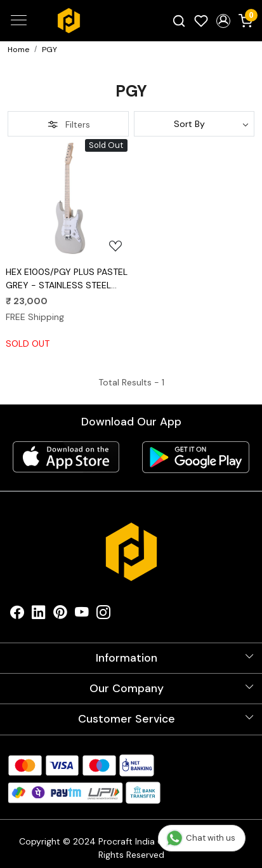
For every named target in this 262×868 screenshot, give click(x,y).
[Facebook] (17, 616)
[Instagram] (103, 616)
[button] (223, 21)
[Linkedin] (39, 616)
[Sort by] (194, 124)
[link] (179, 20)
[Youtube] (82, 616)
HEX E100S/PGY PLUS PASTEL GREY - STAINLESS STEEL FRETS (67, 279)
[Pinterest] (60, 616)
